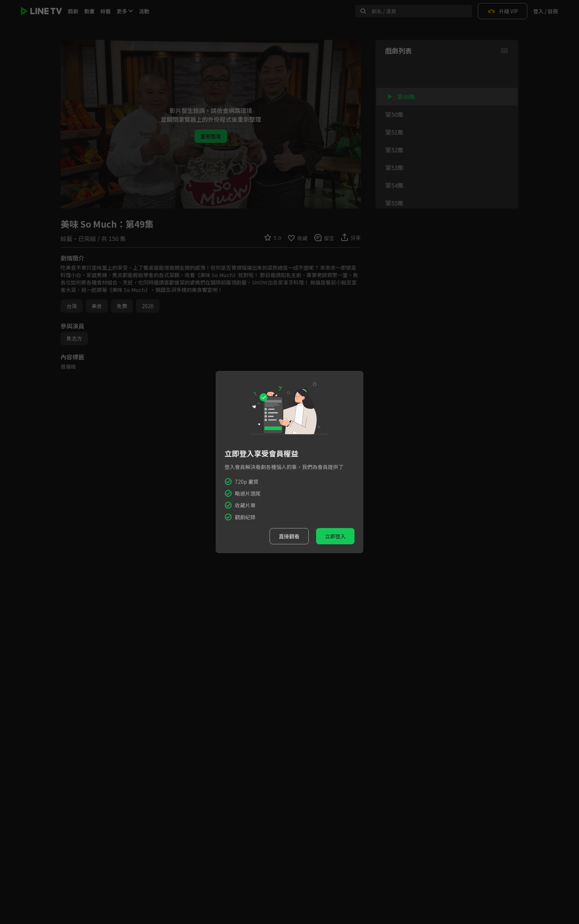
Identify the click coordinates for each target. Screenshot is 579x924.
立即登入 (335, 536)
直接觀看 (289, 536)
